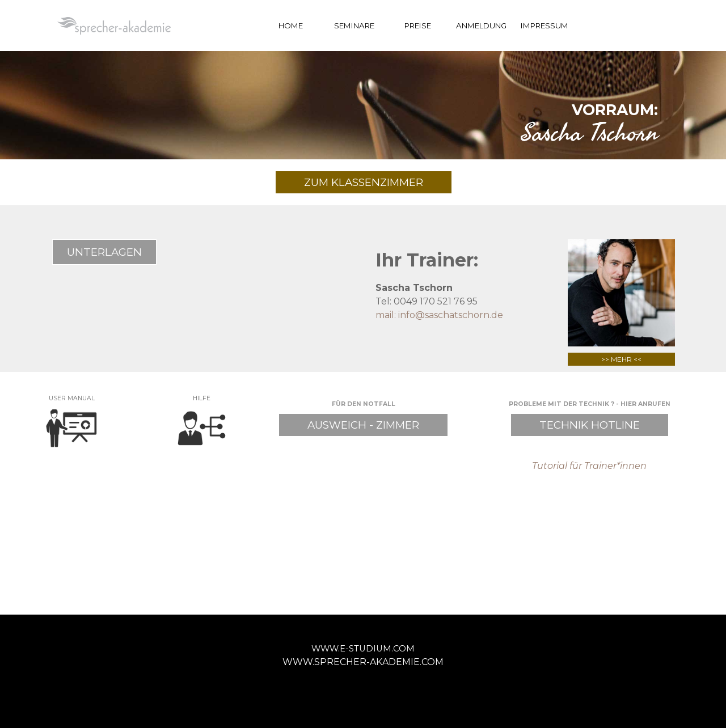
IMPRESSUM (544, 26)
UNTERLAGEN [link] (104, 252)
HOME (291, 26)
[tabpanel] (363, 119)
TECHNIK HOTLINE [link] (590, 425)
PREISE (418, 26)
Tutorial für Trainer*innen (589, 466)
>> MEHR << (621, 359)
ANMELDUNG (481, 26)
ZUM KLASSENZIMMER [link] (364, 182)
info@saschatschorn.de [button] (451, 315)
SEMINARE (354, 26)
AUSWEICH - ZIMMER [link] (363, 425)
